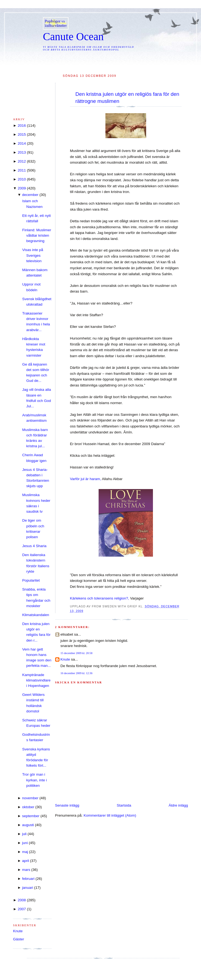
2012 (22, 161)
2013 (22, 152)
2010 (22, 179)
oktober (28, 807)
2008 (22, 900)
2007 (22, 909)
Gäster (19, 939)
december (30, 195)
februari (28, 879)
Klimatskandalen (36, 615)
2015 (22, 134)
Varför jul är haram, (86, 479)
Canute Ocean (73, 37)
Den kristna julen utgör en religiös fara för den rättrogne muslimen (127, 98)
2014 (22, 143)
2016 (22, 126)
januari (28, 888)
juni (25, 843)
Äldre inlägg (178, 805)
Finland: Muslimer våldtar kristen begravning (37, 236)
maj (25, 852)
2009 (22, 188)
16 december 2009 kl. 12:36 (77, 673)
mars (26, 870)
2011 (22, 170)
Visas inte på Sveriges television (33, 255)
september (31, 816)
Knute (65, 659)
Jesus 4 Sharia (34, 546)
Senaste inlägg (67, 805)
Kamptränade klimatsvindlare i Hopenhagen (36, 680)
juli (24, 834)
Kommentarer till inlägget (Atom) (110, 815)
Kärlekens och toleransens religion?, (100, 598)
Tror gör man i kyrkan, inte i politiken (35, 780)
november (30, 798)
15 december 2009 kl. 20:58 (77, 653)
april (26, 861)
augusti (28, 825)
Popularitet (31, 580)
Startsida (124, 805)
